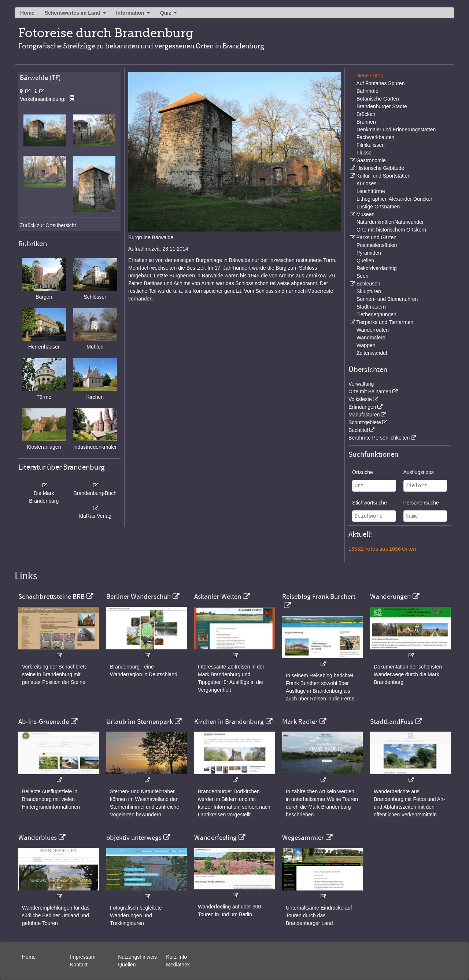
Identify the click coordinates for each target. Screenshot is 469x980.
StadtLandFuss (392, 722)
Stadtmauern (371, 307)
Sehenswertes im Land (73, 13)
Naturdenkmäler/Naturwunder (390, 222)
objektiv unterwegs (134, 838)
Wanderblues (38, 838)
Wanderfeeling (215, 838)
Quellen (365, 261)
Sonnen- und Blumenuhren (387, 299)
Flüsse (364, 153)
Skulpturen (369, 291)
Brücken (366, 114)
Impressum (83, 957)
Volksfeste (360, 399)
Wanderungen (390, 597)
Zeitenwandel (372, 353)
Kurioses (366, 183)
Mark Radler (300, 722)
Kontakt (79, 965)
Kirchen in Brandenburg (229, 722)
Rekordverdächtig (377, 268)
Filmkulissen (371, 145)
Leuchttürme (371, 191)
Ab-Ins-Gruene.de (44, 722)
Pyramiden (369, 253)
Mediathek (178, 965)
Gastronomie (371, 160)
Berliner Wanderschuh (139, 597)
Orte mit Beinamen (370, 391)
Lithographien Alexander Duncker (394, 199)
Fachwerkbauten (376, 137)
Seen (363, 276)
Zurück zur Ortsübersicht (48, 225)
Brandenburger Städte (382, 106)
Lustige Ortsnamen (378, 207)
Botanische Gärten (378, 99)
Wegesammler (303, 838)
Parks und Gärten (376, 237)
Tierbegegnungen (376, 314)
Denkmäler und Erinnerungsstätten (396, 130)
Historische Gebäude (380, 168)
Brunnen (366, 122)
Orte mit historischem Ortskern (391, 230)
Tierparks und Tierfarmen (385, 322)
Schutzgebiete (365, 422)
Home (27, 13)
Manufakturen (364, 415)
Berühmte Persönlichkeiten (379, 438)
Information (130, 13)
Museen (365, 214)
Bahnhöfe (368, 91)
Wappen (366, 345)
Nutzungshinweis (137, 957)
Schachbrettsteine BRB (51, 597)
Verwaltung (361, 384)
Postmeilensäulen (377, 245)
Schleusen (368, 284)
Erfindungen (362, 407)
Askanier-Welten (218, 597)
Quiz (166, 13)
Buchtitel (358, 430)
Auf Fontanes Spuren (380, 83)
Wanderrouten (373, 330)
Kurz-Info (176, 957)
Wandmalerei (372, 338)
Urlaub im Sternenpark (140, 722)
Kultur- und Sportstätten (383, 176)
